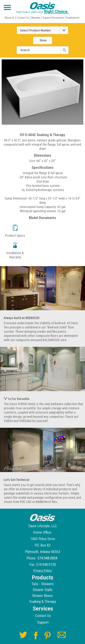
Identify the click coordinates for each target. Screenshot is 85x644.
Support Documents (53, 18)
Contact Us (23, 18)
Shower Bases (42, 596)
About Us (10, 18)
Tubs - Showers (43, 584)
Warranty (36, 18)
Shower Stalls (43, 590)
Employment (73, 18)
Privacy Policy (43, 571)
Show (43, 40)
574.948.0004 (47, 558)
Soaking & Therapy (43, 602)
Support (43, 622)
